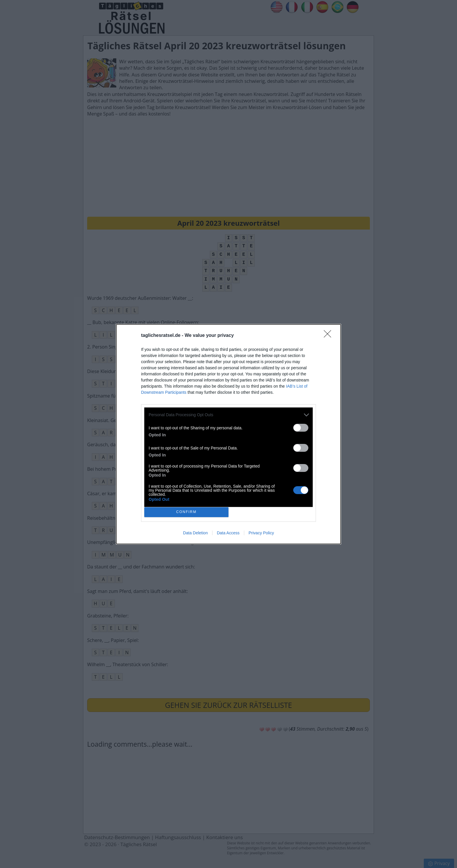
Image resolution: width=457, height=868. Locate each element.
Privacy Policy (261, 533)
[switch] (301, 428)
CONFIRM (186, 512)
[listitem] (228, 415)
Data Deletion (195, 533)
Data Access (228, 533)
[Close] (329, 336)
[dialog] (228, 434)
